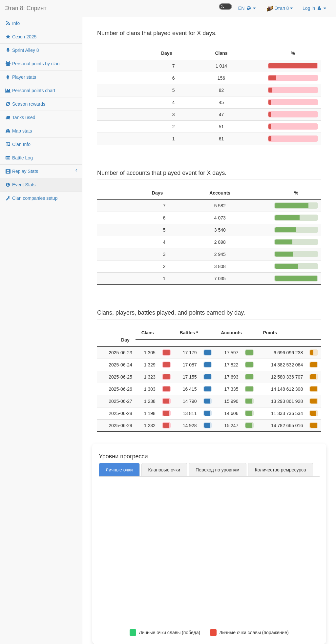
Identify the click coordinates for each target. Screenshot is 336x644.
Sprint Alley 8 (22, 50)
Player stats (21, 77)
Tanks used (20, 117)
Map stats (19, 131)
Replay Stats (41, 171)
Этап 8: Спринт (26, 8)
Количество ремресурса (281, 470)
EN (247, 8)
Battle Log (19, 158)
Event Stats (20, 185)
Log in (314, 8)
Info (12, 23)
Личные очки (119, 470)
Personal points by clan (32, 64)
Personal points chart (30, 91)
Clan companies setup (31, 198)
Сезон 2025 (21, 37)
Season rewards (25, 104)
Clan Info (18, 144)
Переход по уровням (218, 470)
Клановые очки (164, 470)
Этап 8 (280, 9)
